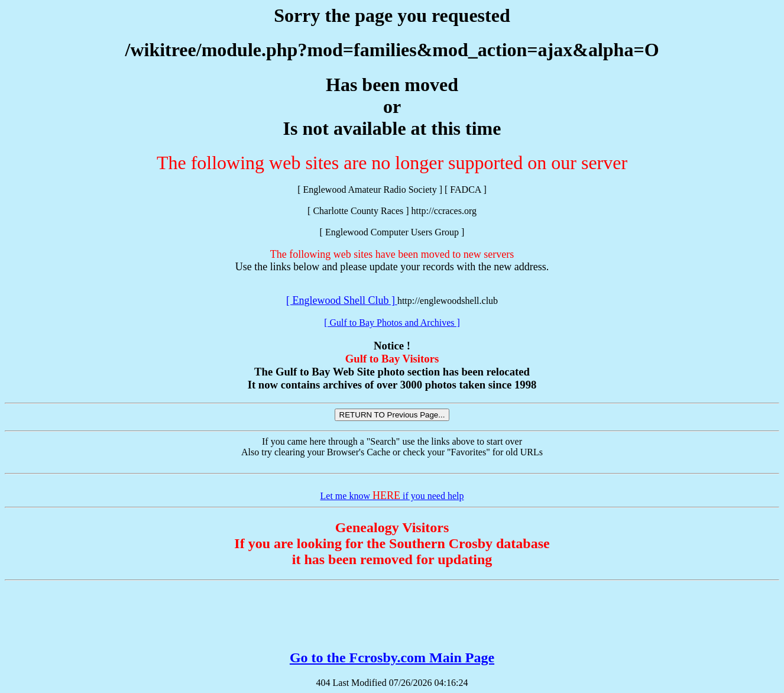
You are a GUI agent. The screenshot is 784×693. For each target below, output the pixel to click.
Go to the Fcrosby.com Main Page (392, 658)
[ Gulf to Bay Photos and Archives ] (392, 323)
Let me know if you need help (392, 496)
